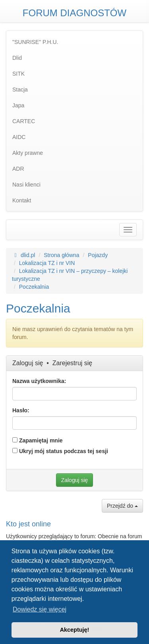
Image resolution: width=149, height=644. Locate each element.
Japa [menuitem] (18, 105)
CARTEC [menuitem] (24, 121)
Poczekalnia (38, 308)
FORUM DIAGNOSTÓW (74, 13)
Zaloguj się (28, 363)
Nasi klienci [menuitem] (26, 185)
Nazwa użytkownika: (39, 381)
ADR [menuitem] (18, 169)
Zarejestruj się (72, 363)
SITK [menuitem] (18, 74)
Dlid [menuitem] (17, 58)
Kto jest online (28, 524)
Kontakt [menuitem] (22, 200)
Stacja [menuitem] (20, 90)
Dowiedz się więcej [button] (40, 609)
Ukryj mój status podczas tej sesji (60, 451)
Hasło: (21, 410)
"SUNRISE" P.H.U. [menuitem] (35, 42)
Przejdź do (122, 506)
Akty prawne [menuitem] (28, 153)
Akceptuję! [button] (75, 630)
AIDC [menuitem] (19, 137)
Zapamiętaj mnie (38, 440)
